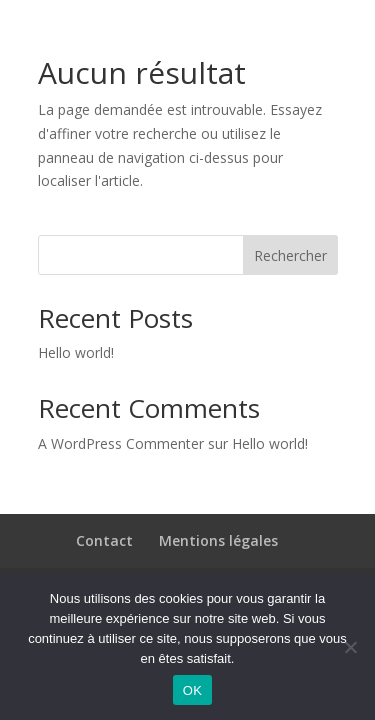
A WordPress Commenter (121, 443)
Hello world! (76, 352)
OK (192, 690)
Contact (104, 540)
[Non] (350, 647)
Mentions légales (218, 540)
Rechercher (290, 255)
